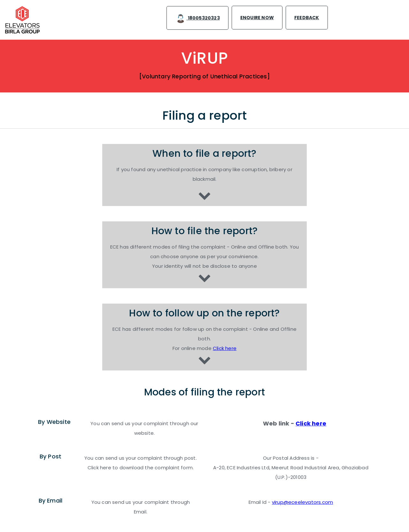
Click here (225, 348)
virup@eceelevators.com (302, 502)
